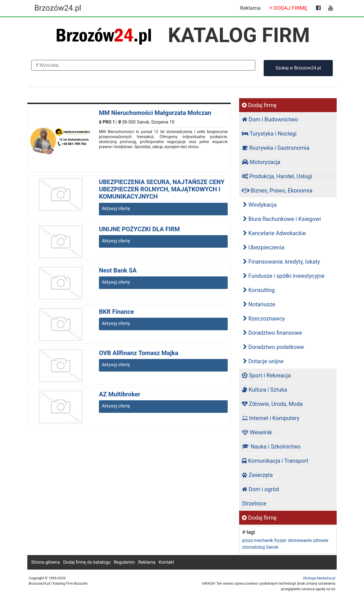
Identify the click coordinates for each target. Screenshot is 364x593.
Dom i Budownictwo (270, 119)
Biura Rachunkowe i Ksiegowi (282, 219)
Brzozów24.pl (58, 8)
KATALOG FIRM (239, 35)
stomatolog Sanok (260, 547)
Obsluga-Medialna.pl (319, 578)
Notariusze (259, 304)
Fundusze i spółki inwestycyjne (284, 276)
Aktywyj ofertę (116, 208)
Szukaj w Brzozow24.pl (298, 68)
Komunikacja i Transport (275, 461)
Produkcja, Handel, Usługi (277, 176)
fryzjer (280, 540)
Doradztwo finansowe (272, 333)
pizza (247, 540)
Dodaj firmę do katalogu (87, 562)
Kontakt (166, 562)
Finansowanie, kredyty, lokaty (282, 262)
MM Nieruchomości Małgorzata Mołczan (155, 113)
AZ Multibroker (120, 394)
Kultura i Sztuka (264, 390)
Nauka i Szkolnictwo (271, 447)
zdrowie (321, 540)
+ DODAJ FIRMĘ (288, 8)
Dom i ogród (260, 489)
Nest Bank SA (118, 270)
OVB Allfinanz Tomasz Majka (139, 353)
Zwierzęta (257, 475)
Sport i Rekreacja (266, 375)
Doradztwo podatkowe (273, 347)
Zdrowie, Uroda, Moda (272, 404)
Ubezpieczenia (264, 247)
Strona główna (46, 562)
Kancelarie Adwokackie (274, 233)
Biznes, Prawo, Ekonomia (277, 191)
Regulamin (124, 562)
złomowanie (300, 540)
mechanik (263, 540)
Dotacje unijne (263, 361)
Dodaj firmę (259, 105)
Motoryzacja (261, 162)
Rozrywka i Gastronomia (276, 148)
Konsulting (259, 290)
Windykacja (260, 205)
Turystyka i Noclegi (269, 134)
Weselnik (257, 432)
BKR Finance (116, 312)
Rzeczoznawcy (264, 319)
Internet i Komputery (271, 418)
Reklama (250, 8)
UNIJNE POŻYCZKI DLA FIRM (139, 229)
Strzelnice (254, 503)
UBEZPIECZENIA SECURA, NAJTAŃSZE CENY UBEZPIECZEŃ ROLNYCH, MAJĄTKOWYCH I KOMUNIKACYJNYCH (162, 189)
